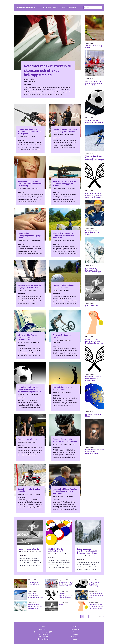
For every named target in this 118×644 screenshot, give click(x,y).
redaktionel (22, 497)
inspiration (27, 85)
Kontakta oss (71, 7)
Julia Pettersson (36, 494)
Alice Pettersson (29, 82)
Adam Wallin (69, 135)
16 (100, 617)
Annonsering (47, 7)
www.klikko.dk (45, 639)
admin (33, 137)
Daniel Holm (71, 189)
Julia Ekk (35, 189)
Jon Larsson (69, 496)
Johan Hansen (36, 552)
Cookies (63, 7)
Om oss (56, 7)
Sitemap (75, 639)
